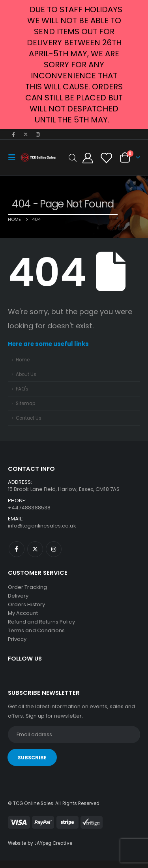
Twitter (35, 549)
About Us (26, 374)
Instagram (54, 549)
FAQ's (22, 389)
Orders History (26, 604)
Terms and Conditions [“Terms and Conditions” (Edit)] (36, 630)
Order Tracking (27, 587)
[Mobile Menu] (14, 157)
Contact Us (29, 418)
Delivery (18, 596)
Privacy (17, 639)
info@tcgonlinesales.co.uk (42, 526)
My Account (23, 613)
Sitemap (25, 403)
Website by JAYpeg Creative (40, 843)
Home (23, 360)
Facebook (17, 549)
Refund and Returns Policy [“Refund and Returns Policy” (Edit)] (41, 622)
